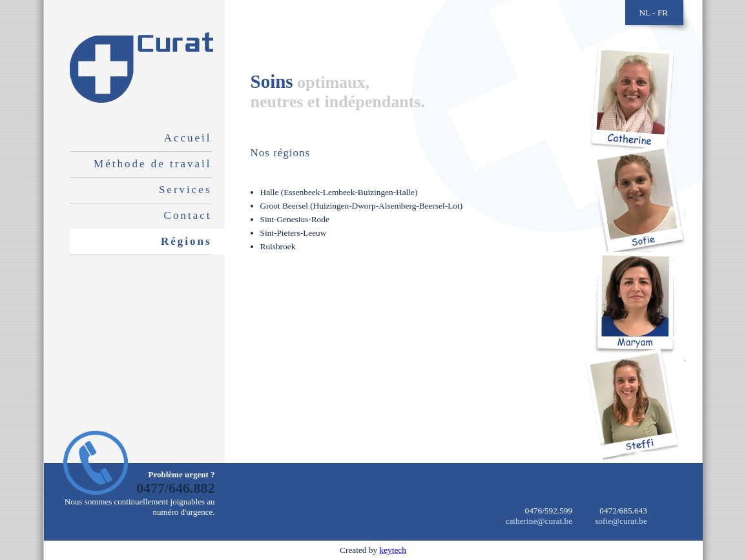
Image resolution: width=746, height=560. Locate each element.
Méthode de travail (152, 164)
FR (663, 13)
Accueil (188, 138)
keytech (392, 550)
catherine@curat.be (539, 521)
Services (185, 190)
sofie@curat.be (621, 521)
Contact (188, 215)
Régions (186, 241)
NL (645, 13)
